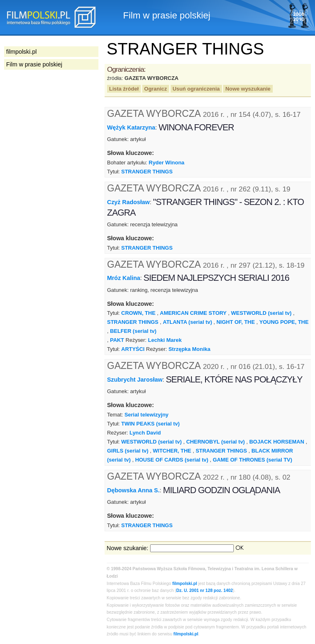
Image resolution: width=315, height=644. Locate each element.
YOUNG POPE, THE (284, 322)
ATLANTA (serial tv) (187, 322)
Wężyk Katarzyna (131, 127)
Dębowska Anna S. (133, 490)
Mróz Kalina (124, 278)
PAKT (117, 340)
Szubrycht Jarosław (135, 380)
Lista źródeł (124, 89)
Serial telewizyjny (146, 415)
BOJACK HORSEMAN (277, 442)
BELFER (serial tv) (133, 331)
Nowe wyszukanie (248, 89)
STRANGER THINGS (147, 172)
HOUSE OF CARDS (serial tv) (172, 460)
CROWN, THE (138, 313)
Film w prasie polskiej (34, 64)
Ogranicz (156, 89)
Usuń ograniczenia (196, 89)
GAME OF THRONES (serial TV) (253, 460)
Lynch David (145, 433)
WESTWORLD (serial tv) (261, 313)
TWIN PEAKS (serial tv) (151, 424)
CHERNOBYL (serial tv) (216, 442)
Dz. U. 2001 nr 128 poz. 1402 (205, 591)
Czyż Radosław (128, 202)
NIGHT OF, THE (236, 322)
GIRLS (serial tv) (128, 451)
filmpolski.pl (185, 584)
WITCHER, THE (172, 451)
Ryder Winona (167, 163)
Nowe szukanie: (128, 548)
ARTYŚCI (133, 349)
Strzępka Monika (189, 349)
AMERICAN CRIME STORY (193, 313)
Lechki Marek (165, 340)
